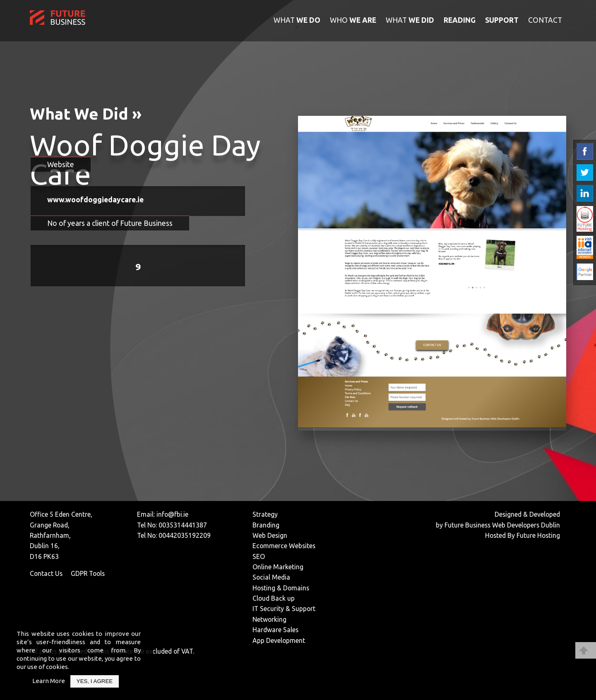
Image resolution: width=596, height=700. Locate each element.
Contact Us (46, 573)
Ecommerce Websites (284, 546)
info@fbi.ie (172, 514)
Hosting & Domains (281, 588)
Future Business (467, 525)
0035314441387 (183, 525)
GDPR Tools (88, 573)
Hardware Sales (275, 630)
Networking (269, 619)
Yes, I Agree (95, 681)
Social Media (271, 577)
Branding (266, 525)
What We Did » (86, 114)
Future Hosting (538, 535)
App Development (279, 640)
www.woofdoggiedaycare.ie (95, 200)
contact (545, 20)
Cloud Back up (274, 598)
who (353, 20)
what (297, 20)
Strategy (265, 514)
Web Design (270, 535)
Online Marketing (278, 567)
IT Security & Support (284, 609)
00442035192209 (185, 535)
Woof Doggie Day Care (145, 159)
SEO (259, 556)
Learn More (49, 681)
